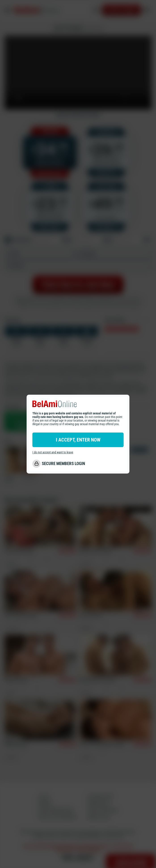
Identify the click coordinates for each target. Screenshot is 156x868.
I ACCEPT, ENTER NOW (78, 440)
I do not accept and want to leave (53, 452)
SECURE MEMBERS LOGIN (63, 464)
